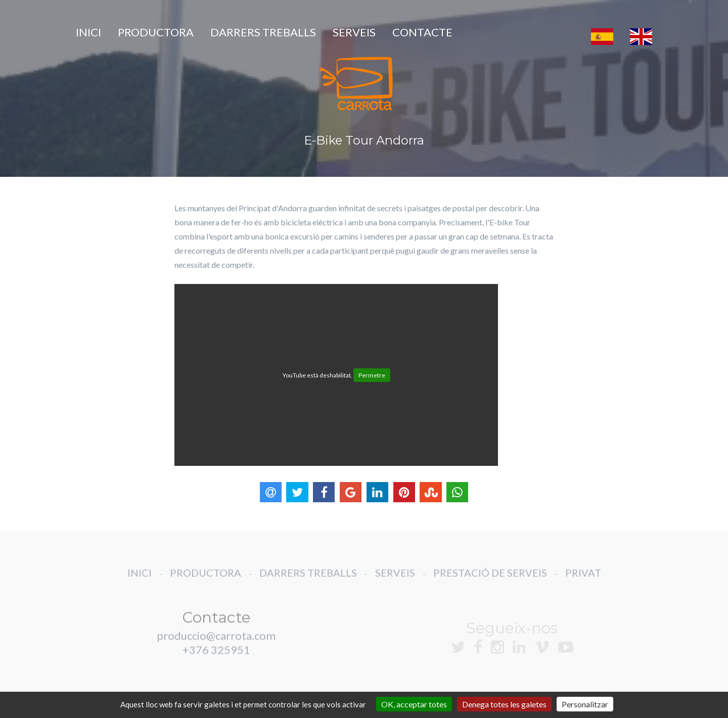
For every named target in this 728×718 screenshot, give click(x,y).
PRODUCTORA (156, 32)
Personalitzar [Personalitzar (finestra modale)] (585, 704)
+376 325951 (216, 658)
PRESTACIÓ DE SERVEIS (490, 581)
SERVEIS (354, 32)
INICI (88, 32)
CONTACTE (422, 32)
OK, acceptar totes (414, 704)
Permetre (372, 375)
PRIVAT (583, 581)
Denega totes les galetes (504, 704)
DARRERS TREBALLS (263, 32)
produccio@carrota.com (216, 643)
